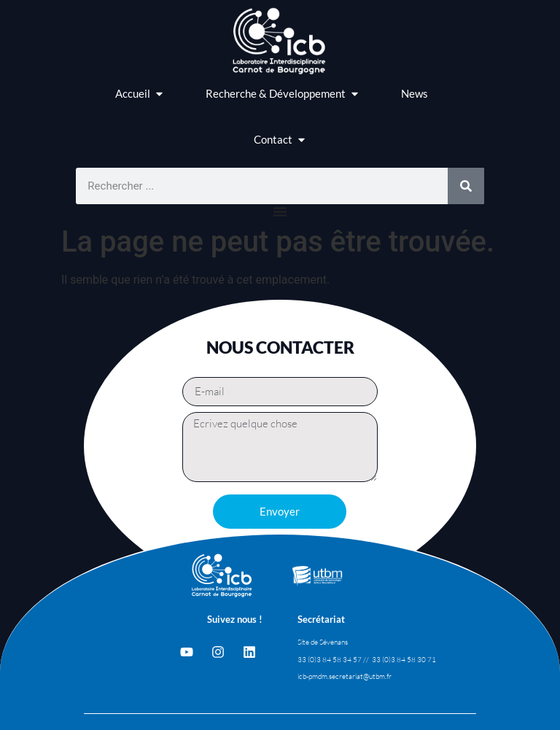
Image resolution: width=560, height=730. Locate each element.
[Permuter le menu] (280, 211)
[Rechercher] (466, 186)
